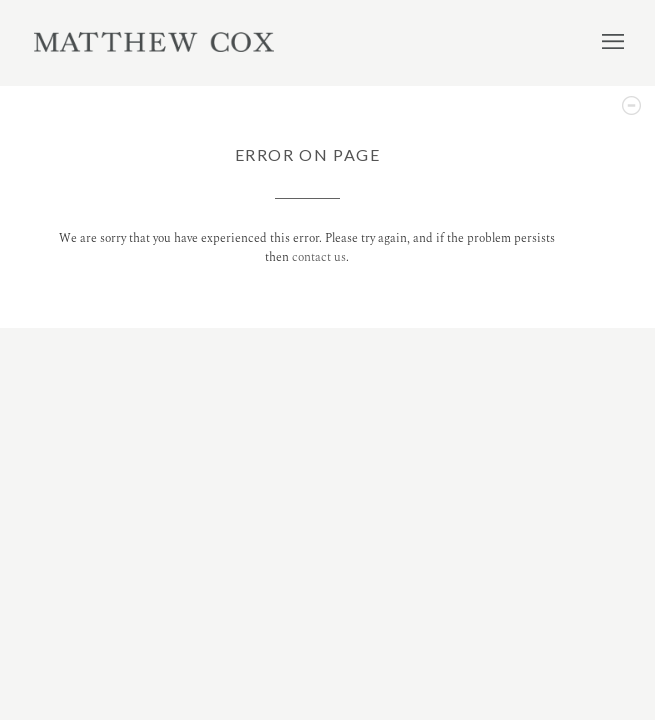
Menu (613, 41)
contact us (319, 257)
